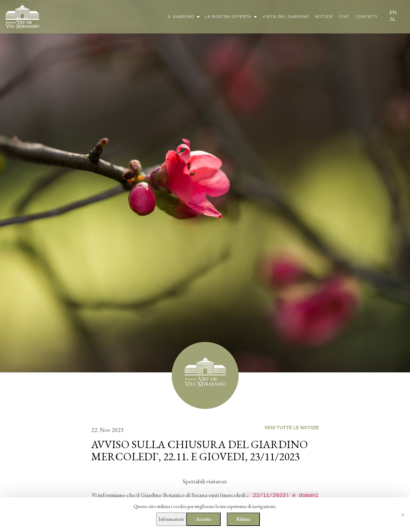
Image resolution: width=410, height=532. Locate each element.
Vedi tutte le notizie (292, 428)
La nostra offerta (228, 17)
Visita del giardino (286, 17)
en (393, 12)
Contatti (367, 17)
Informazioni (171, 519)
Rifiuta (243, 519)
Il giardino (181, 17)
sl (393, 19)
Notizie (324, 17)
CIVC (344, 17)
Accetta (203, 519)
